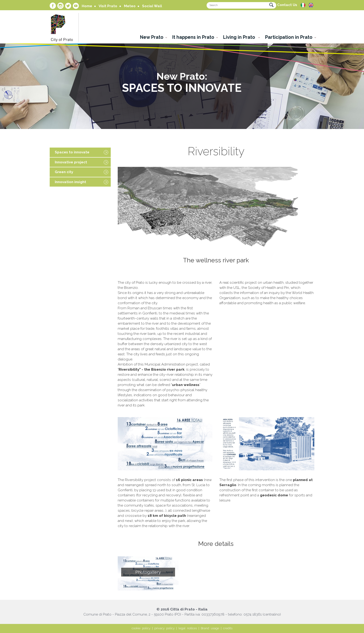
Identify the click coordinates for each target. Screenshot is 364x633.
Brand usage (210, 628)
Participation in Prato (289, 37)
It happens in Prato (193, 37)
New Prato (152, 37)
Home (87, 6)
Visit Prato (108, 6)
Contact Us (287, 5)
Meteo (130, 6)
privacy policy (164, 628)
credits (228, 628)
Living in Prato (240, 37)
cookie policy (141, 628)
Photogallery (148, 572)
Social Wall (152, 6)
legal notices (188, 628)
